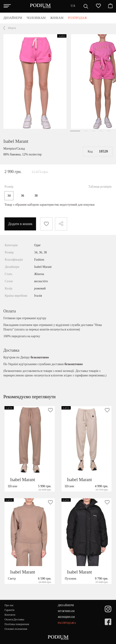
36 (23, 196)
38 (36, 196)
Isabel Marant (16, 141)
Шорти (12, 28)
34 (9, 196)
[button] (75, 131)
